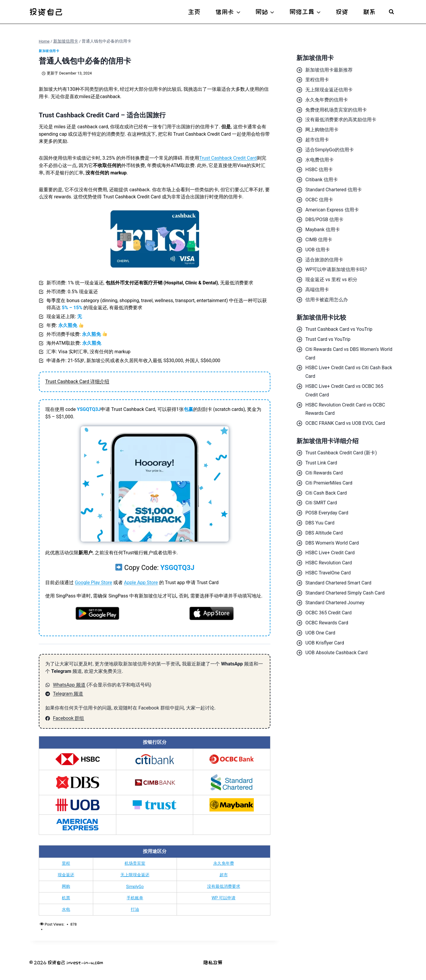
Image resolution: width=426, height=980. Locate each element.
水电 (66, 909)
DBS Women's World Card (332, 543)
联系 (369, 12)
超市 (224, 875)
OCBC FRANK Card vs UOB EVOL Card (345, 423)
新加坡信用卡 (49, 51)
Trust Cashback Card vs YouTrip (339, 329)
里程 (66, 863)
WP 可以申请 (224, 898)
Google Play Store (93, 583)
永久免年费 (224, 863)
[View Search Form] (391, 12)
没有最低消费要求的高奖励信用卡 (341, 120)
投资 (342, 12)
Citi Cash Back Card (326, 493)
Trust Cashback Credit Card (228, 158)
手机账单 (135, 898)
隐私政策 (213, 962)
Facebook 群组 (68, 718)
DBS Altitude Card (324, 533)
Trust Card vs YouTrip (328, 339)
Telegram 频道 (68, 694)
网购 (66, 886)
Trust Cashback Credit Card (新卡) (341, 453)
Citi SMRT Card (321, 503)
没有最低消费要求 (224, 886)
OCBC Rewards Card (327, 623)
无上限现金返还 (135, 875)
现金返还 (66, 875)
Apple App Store (141, 583)
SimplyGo (135, 887)
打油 (135, 909)
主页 (194, 12)
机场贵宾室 (135, 863)
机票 (66, 898)
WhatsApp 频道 (69, 685)
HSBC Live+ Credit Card (330, 553)
